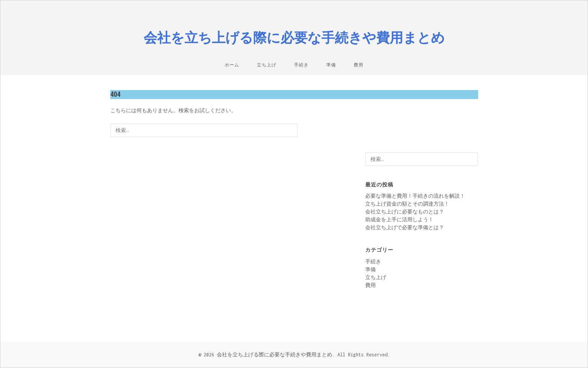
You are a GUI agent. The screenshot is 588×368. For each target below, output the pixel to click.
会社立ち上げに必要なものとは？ (405, 212)
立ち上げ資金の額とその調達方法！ (407, 204)
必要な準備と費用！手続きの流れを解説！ (415, 196)
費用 (358, 65)
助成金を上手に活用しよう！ (399, 220)
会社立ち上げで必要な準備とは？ (405, 228)
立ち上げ (267, 65)
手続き (301, 65)
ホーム (232, 65)
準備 (331, 65)
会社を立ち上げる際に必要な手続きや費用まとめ (294, 37)
